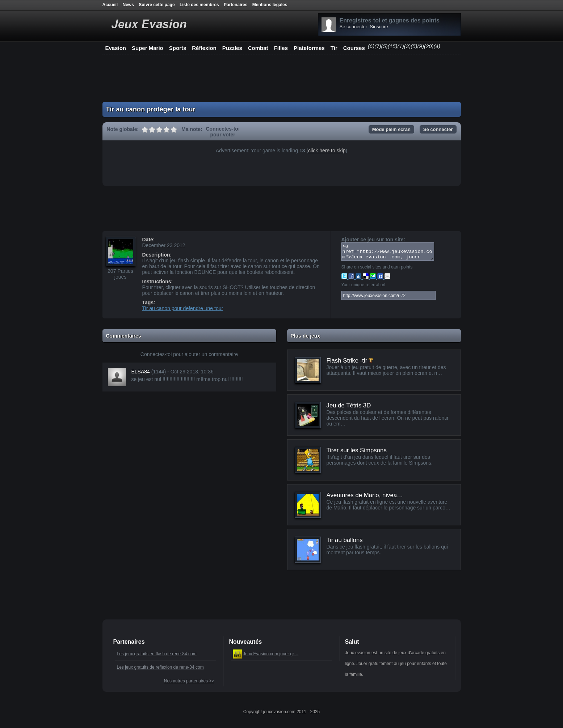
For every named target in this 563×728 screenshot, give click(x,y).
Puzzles (232, 48)
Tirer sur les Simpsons (357, 450)
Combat (258, 48)
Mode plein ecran (391, 129)
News (128, 5)
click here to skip (327, 151)
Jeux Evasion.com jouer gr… (271, 654)
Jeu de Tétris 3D (349, 405)
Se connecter (354, 27)
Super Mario (148, 48)
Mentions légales (270, 5)
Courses (354, 48)
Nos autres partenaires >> (189, 681)
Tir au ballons (345, 540)
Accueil (110, 5)
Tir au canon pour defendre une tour (183, 308)
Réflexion (204, 48)
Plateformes (309, 48)
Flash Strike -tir (347, 361)
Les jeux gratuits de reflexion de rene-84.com (160, 667)
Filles (281, 48)
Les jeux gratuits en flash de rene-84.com (157, 654)
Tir (334, 48)
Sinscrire (379, 27)
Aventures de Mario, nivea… (365, 495)
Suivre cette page (157, 5)
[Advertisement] (282, 79)
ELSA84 (141, 372)
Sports (178, 48)
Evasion (116, 48)
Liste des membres (199, 5)
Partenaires (236, 5)
